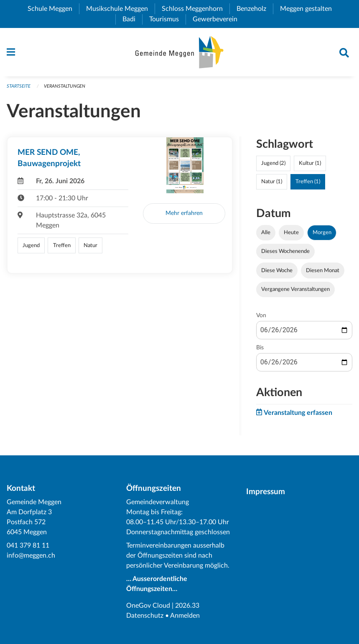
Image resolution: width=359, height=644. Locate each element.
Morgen (322, 232)
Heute (291, 232)
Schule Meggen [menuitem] (53, 9)
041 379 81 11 (28, 546)
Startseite (19, 86)
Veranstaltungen (65, 86)
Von (261, 316)
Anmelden (185, 616)
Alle (266, 232)
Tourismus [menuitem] (167, 19)
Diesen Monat (323, 270)
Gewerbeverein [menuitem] (218, 19)
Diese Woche (277, 270)
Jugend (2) (273, 163)
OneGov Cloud (148, 606)
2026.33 (187, 606)
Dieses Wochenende (285, 251)
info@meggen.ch (31, 556)
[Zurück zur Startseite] (179, 52)
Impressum (266, 492)
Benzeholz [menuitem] (255, 9)
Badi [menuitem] (132, 19)
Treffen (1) (308, 182)
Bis (260, 348)
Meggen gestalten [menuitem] (309, 9)
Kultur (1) (310, 163)
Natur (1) (272, 182)
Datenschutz (145, 616)
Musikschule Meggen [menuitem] (120, 9)
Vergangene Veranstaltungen (295, 289)
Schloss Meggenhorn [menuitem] (196, 9)
